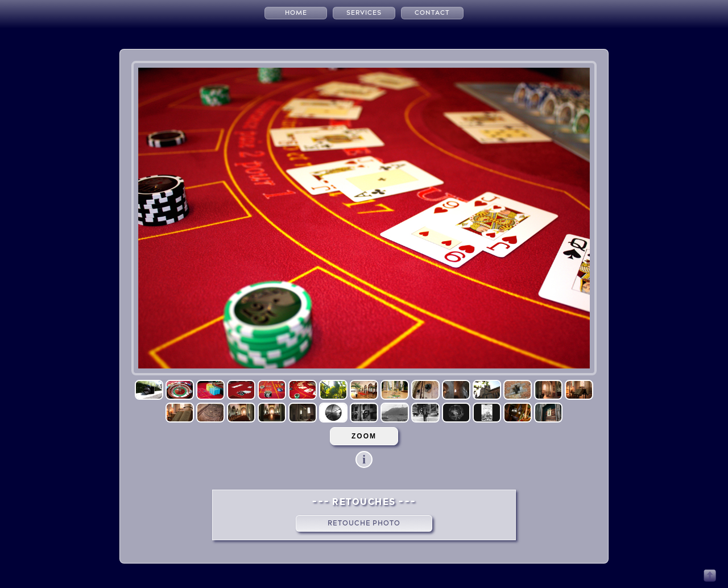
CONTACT (432, 13)
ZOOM (364, 436)
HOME (296, 13)
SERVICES (364, 13)
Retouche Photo (364, 523)
